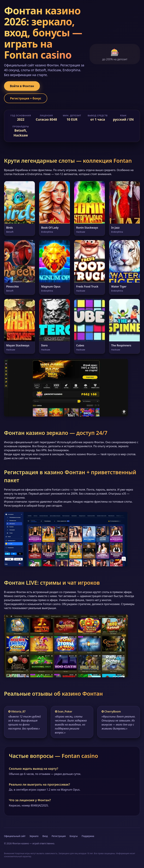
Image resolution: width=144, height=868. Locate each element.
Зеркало (34, 836)
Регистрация (59, 836)
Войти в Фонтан (22, 86)
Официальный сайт (15, 836)
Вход (45, 836)
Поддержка (88, 836)
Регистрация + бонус (26, 98)
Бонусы (74, 836)
